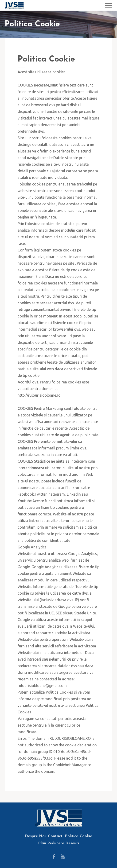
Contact (55, 836)
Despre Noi (35, 836)
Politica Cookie (78, 836)
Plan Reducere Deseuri (58, 843)
